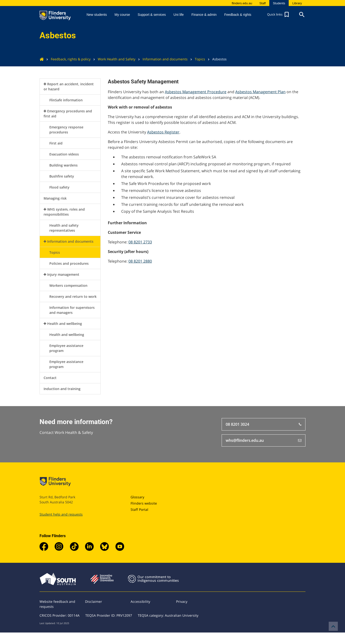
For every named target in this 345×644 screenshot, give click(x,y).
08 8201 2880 (140, 261)
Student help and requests (61, 514)
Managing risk (55, 198)
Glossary (137, 497)
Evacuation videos (64, 154)
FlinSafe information (66, 100)
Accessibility (140, 601)
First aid (56, 143)
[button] (279, 15)
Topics (196, 59)
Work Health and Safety (113, 59)
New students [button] (97, 15)
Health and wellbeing (65, 324)
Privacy (182, 601)
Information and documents (161, 59)
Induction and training (62, 389)
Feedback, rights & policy (67, 59)
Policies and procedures (69, 263)
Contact (50, 378)
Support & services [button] (152, 15)
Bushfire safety (62, 176)
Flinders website (144, 503)
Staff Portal (139, 509)
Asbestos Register (163, 132)
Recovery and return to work (73, 296)
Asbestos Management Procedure (196, 92)
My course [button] (122, 15)
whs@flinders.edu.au (264, 441)
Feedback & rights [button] (238, 15)
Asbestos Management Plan (260, 92)
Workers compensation (68, 285)
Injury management (63, 274)
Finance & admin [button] (204, 15)
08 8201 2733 (140, 242)
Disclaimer (94, 601)
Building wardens (63, 165)
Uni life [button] (179, 15)
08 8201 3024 (264, 424)
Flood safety (59, 187)
